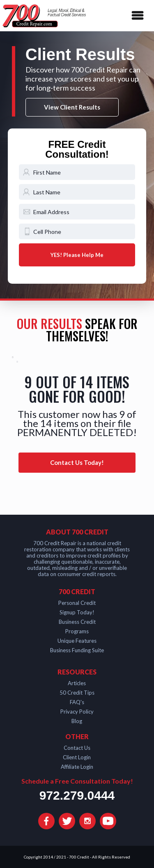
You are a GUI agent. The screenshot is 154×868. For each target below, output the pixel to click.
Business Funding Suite (77, 650)
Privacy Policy (77, 712)
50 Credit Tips (77, 693)
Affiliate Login (77, 767)
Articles (77, 683)
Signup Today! (77, 612)
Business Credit (77, 622)
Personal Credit (77, 603)
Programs (77, 631)
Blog (77, 721)
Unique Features (77, 641)
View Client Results (72, 107)
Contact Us (77, 748)
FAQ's (77, 702)
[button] (136, 15)
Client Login (77, 757)
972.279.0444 (77, 796)
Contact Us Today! (77, 462)
